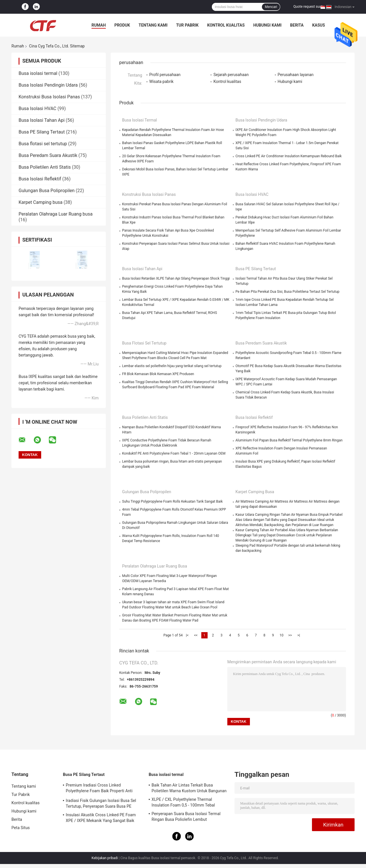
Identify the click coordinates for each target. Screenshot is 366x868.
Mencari (271, 7)
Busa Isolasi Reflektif (40, 179)
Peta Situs (21, 828)
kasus (319, 25)
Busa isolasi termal (38, 73)
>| (299, 635)
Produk (122, 25)
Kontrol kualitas (226, 25)
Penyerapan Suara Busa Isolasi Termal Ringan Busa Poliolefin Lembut (186, 817)
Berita (297, 25)
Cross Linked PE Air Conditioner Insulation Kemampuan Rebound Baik (289, 156)
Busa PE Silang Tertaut (42, 132)
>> (290, 635)
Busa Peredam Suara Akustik (48, 155)
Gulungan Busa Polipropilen (47, 191)
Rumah (99, 25)
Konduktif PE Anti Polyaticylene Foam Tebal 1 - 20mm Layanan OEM (174, 453)
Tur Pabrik (187, 25)
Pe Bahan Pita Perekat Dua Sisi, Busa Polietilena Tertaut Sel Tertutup (288, 292)
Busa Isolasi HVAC (37, 108)
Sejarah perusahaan (231, 75)
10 (282, 635)
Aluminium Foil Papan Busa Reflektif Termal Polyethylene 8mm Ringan (289, 440)
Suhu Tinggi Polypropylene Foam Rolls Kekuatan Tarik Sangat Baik (172, 501)
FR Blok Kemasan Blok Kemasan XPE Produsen (158, 374)
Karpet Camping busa (40, 202)
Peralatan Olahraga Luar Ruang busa (56, 214)
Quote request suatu (309, 7)
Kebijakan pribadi (105, 858)
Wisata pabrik (161, 81)
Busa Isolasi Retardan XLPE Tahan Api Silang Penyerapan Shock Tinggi (176, 278)
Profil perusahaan (165, 75)
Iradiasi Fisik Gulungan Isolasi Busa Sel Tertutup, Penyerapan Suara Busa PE (101, 803)
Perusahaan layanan (296, 75)
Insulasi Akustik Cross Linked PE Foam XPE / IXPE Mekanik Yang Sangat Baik (101, 818)
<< (196, 635)
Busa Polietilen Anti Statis (45, 167)
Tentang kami (153, 25)
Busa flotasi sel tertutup (43, 144)
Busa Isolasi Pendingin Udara (48, 85)
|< (187, 635)
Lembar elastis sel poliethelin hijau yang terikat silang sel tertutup (172, 366)
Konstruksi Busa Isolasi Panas (49, 97)
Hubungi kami (267, 25)
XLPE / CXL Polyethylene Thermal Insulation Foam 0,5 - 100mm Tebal (183, 802)
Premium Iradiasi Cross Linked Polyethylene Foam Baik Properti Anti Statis (99, 789)
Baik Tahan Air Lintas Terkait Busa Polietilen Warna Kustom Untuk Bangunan (189, 788)
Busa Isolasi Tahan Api (42, 120)
